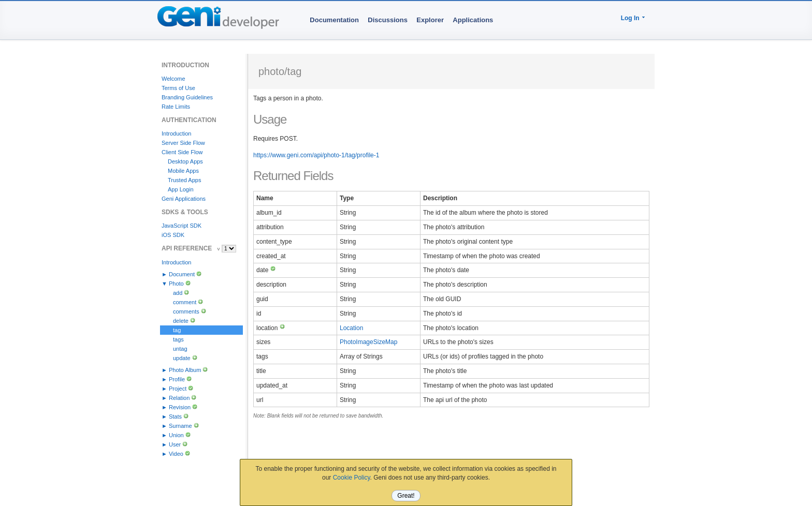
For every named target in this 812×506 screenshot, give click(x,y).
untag (180, 349)
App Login (181, 189)
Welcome (173, 79)
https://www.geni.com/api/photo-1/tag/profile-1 (316, 155)
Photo (176, 284)
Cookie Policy (352, 478)
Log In (630, 18)
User (175, 444)
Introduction (176, 133)
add (178, 293)
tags (178, 339)
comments (186, 311)
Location (351, 328)
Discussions (388, 20)
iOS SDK (173, 235)
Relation (179, 398)
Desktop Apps (185, 161)
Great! (406, 496)
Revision (180, 407)
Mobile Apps (183, 171)
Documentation (334, 20)
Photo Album (185, 370)
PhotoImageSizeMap (368, 342)
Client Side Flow (182, 152)
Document (182, 274)
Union (176, 435)
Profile (177, 379)
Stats (175, 416)
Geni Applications (184, 199)
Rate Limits (176, 107)
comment (185, 302)
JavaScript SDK (182, 226)
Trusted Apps (184, 180)
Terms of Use (178, 88)
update (182, 358)
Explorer (430, 20)
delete (181, 321)
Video (176, 454)
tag (177, 330)
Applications (473, 20)
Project (178, 389)
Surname (180, 426)
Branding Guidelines (187, 97)
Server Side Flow (183, 143)
